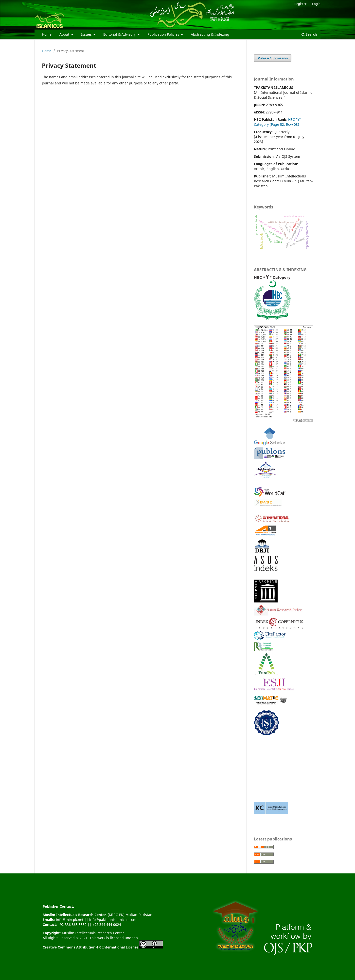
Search (309, 34)
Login (316, 4)
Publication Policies (164, 34)
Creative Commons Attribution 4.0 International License (90, 947)
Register (300, 4)
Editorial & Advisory (120, 34)
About (65, 34)
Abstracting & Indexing (210, 34)
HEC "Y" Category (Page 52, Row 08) (278, 122)
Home (47, 34)
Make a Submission (273, 58)
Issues (87, 34)
